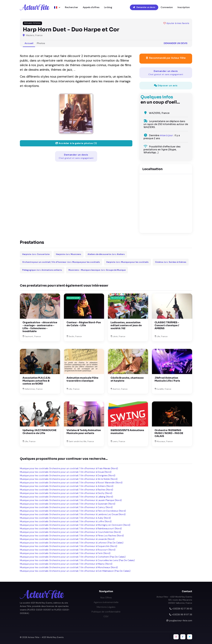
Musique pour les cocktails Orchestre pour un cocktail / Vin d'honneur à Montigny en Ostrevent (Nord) (75, 525)
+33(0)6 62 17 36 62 (182, 609)
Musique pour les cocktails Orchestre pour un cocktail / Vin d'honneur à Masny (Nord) (66, 564)
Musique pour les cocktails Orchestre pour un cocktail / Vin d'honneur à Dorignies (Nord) (68, 475)
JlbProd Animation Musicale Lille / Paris (167, 379)
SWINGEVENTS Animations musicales (127, 432)
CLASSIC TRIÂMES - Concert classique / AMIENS (167, 325)
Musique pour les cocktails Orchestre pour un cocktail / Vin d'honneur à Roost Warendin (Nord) (71, 483)
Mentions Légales (106, 607)
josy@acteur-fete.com (181, 621)
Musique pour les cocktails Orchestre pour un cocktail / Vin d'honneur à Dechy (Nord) (66, 493)
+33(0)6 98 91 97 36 (182, 615)
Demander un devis (144, 7)
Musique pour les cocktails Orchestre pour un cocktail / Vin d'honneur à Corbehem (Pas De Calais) (73, 557)
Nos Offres (106, 598)
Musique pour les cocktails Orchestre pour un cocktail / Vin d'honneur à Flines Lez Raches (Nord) (72, 536)
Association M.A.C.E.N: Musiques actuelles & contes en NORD (36, 381)
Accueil (29, 43)
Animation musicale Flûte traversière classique (82, 379)
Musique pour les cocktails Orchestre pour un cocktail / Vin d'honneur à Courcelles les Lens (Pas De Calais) (77, 560)
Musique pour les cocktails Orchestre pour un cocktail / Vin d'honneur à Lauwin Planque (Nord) (71, 500)
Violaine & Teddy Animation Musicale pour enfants (84, 432)
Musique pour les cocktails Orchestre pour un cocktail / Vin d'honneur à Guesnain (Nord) (68, 504)
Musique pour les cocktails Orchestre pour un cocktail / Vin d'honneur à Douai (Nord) (66, 472)
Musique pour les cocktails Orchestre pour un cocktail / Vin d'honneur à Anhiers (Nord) (67, 486)
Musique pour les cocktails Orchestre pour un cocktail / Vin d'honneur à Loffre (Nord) (66, 521)
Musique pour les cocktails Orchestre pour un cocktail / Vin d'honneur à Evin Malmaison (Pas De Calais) (75, 571)
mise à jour (166, 135)
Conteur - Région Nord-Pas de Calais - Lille (84, 324)
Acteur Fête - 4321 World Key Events (46, 637)
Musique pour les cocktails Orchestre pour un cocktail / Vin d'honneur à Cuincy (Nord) (66, 507)
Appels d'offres (91, 7)
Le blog (108, 7)
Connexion (167, 7)
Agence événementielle (106, 602)
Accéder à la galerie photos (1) (76, 143)
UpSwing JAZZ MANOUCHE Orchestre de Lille (39, 432)
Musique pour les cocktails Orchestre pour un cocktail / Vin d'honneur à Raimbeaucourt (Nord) (71, 528)
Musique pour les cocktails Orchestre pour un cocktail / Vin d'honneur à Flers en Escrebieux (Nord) (73, 511)
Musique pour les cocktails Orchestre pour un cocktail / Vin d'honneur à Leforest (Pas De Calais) (72, 543)
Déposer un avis (166, 85)
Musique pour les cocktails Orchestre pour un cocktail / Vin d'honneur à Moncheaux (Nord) (69, 567)
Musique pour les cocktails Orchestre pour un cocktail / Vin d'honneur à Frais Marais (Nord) (69, 468)
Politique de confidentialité (106, 612)
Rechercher (71, 7)
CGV (106, 616)
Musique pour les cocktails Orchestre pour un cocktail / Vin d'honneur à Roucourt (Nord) (68, 550)
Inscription (184, 7)
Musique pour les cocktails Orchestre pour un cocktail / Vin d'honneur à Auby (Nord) (65, 518)
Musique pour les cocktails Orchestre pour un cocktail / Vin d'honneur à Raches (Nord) (66, 490)
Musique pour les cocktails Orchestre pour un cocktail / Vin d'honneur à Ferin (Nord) (65, 553)
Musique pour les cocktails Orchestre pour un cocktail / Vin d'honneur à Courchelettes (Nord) (70, 532)
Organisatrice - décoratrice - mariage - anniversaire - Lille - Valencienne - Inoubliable (40, 327)
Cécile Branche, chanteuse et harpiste (127, 379)
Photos (41, 43)
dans (36, 254)
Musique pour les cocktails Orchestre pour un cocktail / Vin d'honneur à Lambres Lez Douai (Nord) (73, 514)
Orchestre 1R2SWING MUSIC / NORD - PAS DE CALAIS (169, 433)
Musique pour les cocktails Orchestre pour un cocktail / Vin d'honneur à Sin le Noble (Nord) (69, 479)
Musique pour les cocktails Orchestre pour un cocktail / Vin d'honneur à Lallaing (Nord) (66, 497)
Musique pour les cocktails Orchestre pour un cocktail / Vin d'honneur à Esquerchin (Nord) (69, 546)
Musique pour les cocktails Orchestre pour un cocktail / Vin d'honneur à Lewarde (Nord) (67, 539)
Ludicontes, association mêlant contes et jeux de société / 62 (126, 325)
